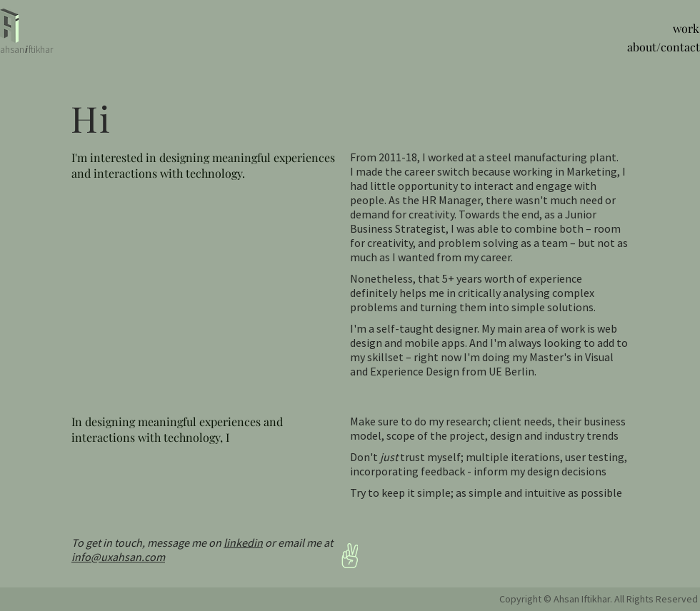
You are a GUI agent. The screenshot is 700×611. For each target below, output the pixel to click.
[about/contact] (657, 47)
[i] (26, 50)
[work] (682, 29)
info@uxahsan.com (118, 557)
